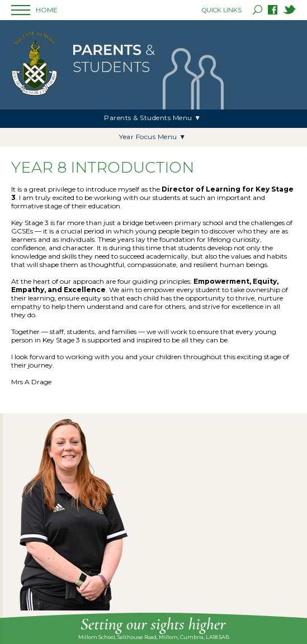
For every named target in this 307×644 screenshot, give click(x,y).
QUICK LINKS (222, 10)
